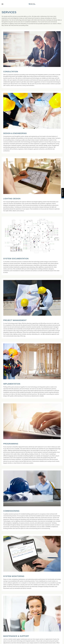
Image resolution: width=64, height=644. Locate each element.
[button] (2, 4)
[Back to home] (32, 4)
